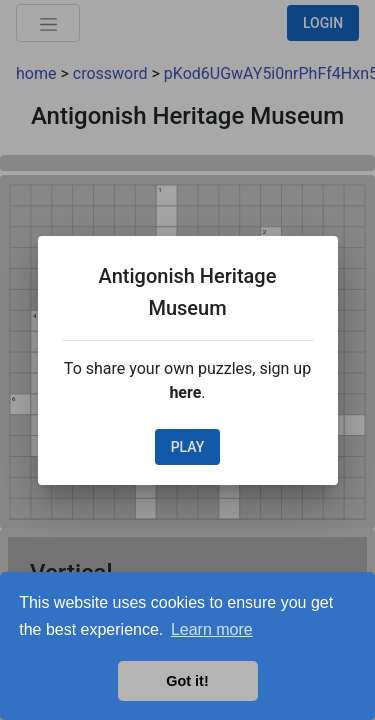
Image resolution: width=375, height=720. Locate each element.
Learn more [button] (212, 629)
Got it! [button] (187, 681)
